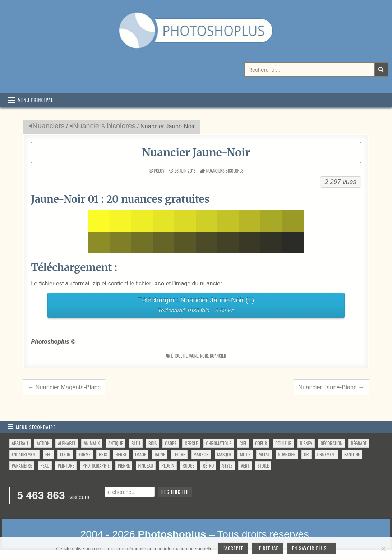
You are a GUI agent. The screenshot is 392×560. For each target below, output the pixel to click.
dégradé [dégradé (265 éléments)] (359, 443)
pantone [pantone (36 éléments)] (352, 454)
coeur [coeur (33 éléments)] (261, 443)
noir (204, 356)
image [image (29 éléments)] (140, 454)
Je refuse (268, 548)
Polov (159, 171)
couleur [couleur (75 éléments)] (283, 443)
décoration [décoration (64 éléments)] (331, 443)
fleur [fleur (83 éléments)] (65, 454)
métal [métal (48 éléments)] (264, 454)
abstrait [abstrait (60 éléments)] (20, 443)
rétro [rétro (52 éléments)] (208, 465)
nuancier (218, 356)
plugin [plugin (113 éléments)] (168, 465)
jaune (193, 356)
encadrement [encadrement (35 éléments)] (24, 454)
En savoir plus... (312, 548)
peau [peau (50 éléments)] (45, 465)
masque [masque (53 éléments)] (224, 454)
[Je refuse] (383, 548)
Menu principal (35, 100)
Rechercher (175, 492)
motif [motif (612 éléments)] (245, 454)
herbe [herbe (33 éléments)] (121, 454)
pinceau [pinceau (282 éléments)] (146, 465)
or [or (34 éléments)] (306, 454)
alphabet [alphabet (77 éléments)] (67, 443)
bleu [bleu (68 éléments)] (135, 443)
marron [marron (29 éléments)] (201, 454)
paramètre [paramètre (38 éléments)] (22, 465)
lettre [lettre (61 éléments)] (179, 454)
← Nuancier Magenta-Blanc (64, 387)
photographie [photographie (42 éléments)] (96, 465)
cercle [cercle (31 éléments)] (191, 443)
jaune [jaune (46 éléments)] (159, 454)
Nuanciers (48, 126)
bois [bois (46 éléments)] (153, 443)
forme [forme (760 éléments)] (85, 454)
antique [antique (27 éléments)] (116, 443)
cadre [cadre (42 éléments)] (171, 443)
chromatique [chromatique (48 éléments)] (218, 443)
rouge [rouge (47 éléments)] (188, 465)
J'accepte (233, 548)
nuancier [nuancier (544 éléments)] (287, 454)
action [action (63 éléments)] (43, 443)
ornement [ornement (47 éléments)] (327, 454)
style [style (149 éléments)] (227, 465)
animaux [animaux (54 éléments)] (92, 443)
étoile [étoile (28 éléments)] (263, 465)
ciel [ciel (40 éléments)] (243, 443)
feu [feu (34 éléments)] (48, 454)
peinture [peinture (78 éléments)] (66, 465)
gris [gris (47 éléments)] (103, 454)
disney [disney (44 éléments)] (306, 443)
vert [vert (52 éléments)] (245, 465)
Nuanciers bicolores (104, 126)
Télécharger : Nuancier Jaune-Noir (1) (196, 306)
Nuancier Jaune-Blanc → (331, 387)
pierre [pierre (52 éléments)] (124, 465)
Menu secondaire (36, 427)
